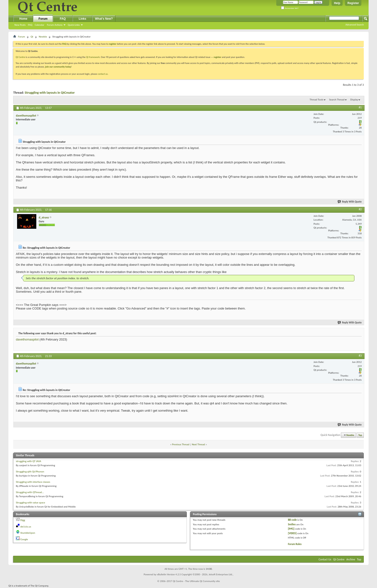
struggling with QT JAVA (28, 461)
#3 (360, 356)
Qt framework (93, 57)
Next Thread (198, 444)
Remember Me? (290, 8)
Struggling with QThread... (30, 492)
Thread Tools (317, 100)
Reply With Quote (350, 202)
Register (353, 3)
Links (82, 19)
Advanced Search (355, 25)
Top (360, 435)
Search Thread (337, 100)
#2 (360, 209)
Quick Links (74, 25)
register (217, 57)
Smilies (292, 524)
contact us (103, 74)
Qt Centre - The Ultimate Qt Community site (196, 581)
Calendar (39, 25)
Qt (32, 37)
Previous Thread (181, 444)
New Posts (20, 25)
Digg (23, 520)
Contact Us (325, 559)
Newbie (43, 37)
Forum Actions (55, 25)
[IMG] (291, 529)
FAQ (30, 25)
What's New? (104, 19)
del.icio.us (26, 527)
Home (23, 19)
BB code (292, 520)
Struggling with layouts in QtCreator (50, 93)
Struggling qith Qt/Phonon (30, 472)
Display (354, 100)
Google (24, 539)
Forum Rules (295, 544)
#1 (360, 107)
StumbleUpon (28, 533)
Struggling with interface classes (33, 482)
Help (337, 3)
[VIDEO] (292, 533)
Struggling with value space (30, 503)
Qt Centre (20, 57)
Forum (43, 19)
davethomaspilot (27, 339)
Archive (351, 559)
